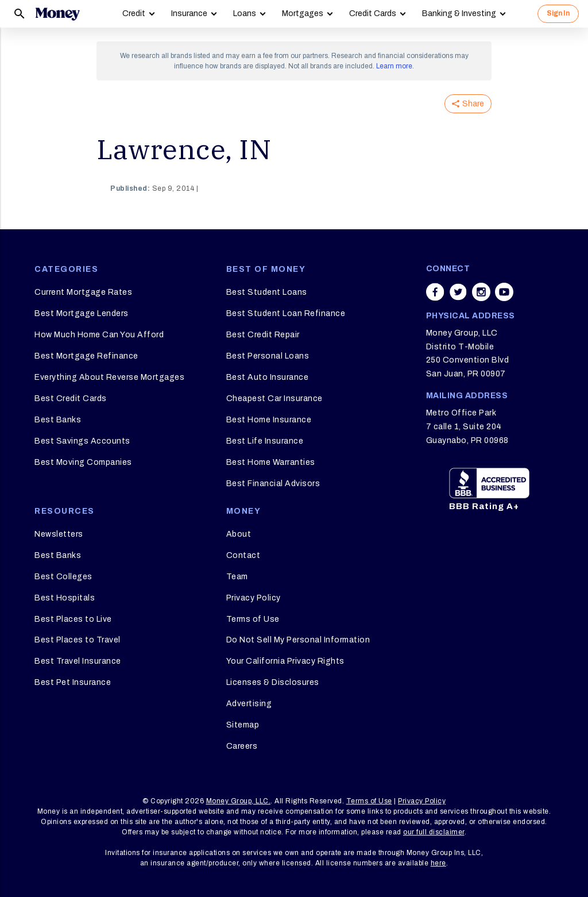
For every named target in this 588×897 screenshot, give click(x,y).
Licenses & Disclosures (273, 682)
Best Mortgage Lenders (82, 313)
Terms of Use (253, 619)
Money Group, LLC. (239, 801)
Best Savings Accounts (82, 441)
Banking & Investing (459, 14)
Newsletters (59, 534)
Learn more (394, 66)
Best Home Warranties (271, 462)
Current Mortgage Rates (83, 292)
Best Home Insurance (269, 420)
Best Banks (58, 420)
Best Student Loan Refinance (286, 313)
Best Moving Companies (83, 462)
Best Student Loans (267, 292)
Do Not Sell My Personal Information (298, 640)
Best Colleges (63, 577)
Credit (134, 14)
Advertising (249, 704)
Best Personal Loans (268, 356)
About (239, 534)
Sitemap (243, 725)
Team (237, 577)
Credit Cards (373, 14)
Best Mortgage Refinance (86, 356)
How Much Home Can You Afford (99, 335)
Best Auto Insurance (268, 377)
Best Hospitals (65, 598)
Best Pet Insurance (73, 682)
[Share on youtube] (504, 292)
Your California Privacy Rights (285, 661)
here (438, 863)
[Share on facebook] (435, 292)
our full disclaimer (434, 832)
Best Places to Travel (78, 640)
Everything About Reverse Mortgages (109, 377)
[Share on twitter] (458, 292)
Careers (242, 746)
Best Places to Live (73, 619)
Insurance (189, 14)
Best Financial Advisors (273, 484)
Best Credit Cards (71, 399)
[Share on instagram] (481, 292)
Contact (243, 555)
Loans (245, 14)
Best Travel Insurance (78, 661)
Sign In (558, 13)
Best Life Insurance (265, 441)
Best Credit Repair (263, 335)
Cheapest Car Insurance (274, 399)
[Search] (20, 14)
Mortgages (303, 14)
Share (468, 104)
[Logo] (57, 14)
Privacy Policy (254, 598)
